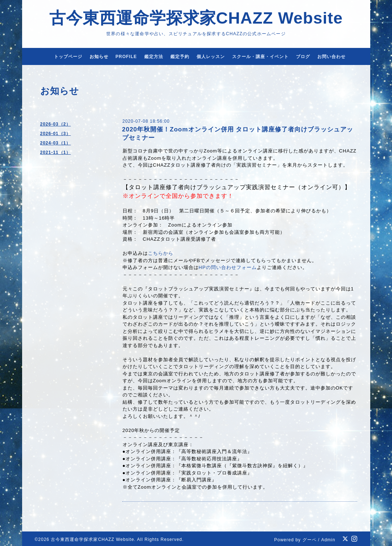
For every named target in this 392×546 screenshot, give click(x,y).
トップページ (68, 57)
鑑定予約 (180, 57)
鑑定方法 (154, 57)
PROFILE (126, 57)
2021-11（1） (56, 152)
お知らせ (99, 57)
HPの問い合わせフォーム (228, 267)
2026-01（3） (56, 134)
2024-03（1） (56, 143)
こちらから (161, 253)
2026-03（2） (56, 124)
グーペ (310, 540)
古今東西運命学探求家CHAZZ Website (196, 18)
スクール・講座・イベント (260, 57)
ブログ (303, 57)
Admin (328, 540)
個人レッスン (211, 57)
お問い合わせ (331, 57)
